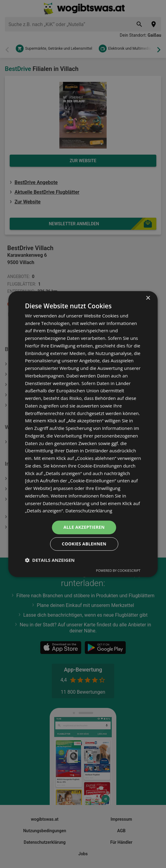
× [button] (148, 298)
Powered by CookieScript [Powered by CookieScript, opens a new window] (118, 570)
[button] (50, 560)
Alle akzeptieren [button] (84, 527)
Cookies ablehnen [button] (84, 544)
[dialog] (83, 434)
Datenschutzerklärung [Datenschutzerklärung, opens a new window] (89, 511)
